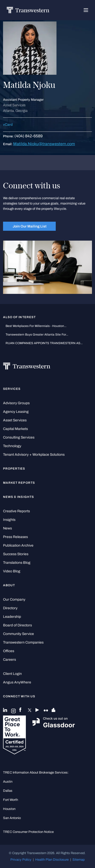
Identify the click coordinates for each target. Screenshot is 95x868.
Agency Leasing (16, 412)
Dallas (8, 791)
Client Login (12, 674)
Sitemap (79, 860)
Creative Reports (16, 511)
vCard (8, 125)
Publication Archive (18, 545)
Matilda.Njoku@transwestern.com (44, 144)
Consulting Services (19, 437)
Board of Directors (17, 625)
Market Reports (19, 483)
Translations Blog (17, 563)
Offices (9, 651)
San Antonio (12, 818)
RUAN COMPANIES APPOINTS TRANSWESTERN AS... (44, 343)
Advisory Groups (16, 403)
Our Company (14, 599)
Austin (8, 782)
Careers (9, 660)
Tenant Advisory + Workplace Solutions (34, 455)
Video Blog (12, 571)
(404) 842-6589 (29, 136)
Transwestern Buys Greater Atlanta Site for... (37, 335)
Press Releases (15, 537)
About (9, 585)
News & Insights (18, 497)
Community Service (18, 634)
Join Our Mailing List (30, 226)
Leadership (12, 617)
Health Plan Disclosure (52, 860)
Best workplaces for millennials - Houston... (36, 326)
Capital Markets (15, 429)
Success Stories (16, 554)
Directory (10, 608)
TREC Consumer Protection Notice (28, 832)
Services (12, 389)
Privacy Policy (21, 860)
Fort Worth (11, 800)
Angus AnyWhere (17, 682)
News (7, 528)
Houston (9, 809)
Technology (12, 446)
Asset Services (15, 420)
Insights (9, 520)
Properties (14, 469)
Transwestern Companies (23, 642)
